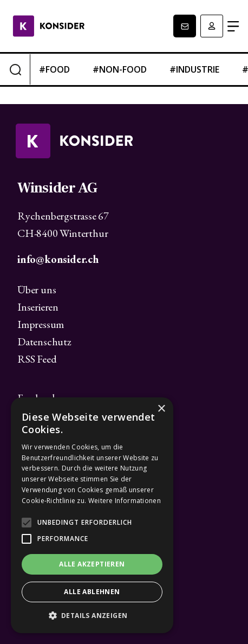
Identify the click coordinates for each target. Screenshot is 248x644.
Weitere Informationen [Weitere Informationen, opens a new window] (125, 501)
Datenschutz (44, 342)
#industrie (194, 69)
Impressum (41, 324)
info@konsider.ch (58, 259)
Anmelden (212, 26)
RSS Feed (37, 359)
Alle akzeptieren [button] (92, 564)
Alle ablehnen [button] (92, 592)
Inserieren (38, 307)
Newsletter (185, 26)
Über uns (37, 289)
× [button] (161, 409)
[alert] (92, 515)
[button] (92, 616)
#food (54, 69)
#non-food (120, 69)
